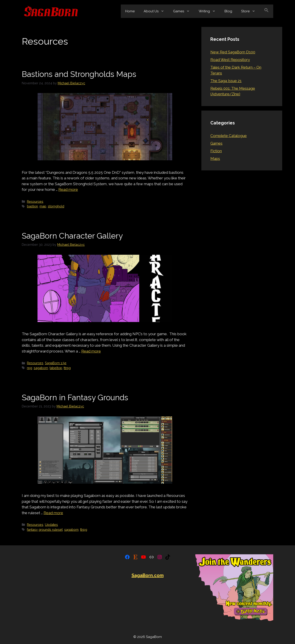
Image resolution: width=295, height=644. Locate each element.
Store (250, 11)
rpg (30, 368)
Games (184, 11)
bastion (32, 206)
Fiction (216, 151)
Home (130, 11)
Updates (51, 525)
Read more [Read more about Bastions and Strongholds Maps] (68, 189)
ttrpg (67, 368)
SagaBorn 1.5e (56, 363)
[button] (266, 11)
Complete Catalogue (229, 136)
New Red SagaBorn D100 (233, 52)
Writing (209, 11)
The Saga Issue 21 (226, 81)
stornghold (56, 206)
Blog (228, 11)
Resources (35, 201)
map (43, 206)
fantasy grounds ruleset (45, 530)
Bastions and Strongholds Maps (79, 74)
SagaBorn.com (148, 575)
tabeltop (56, 368)
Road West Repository (230, 60)
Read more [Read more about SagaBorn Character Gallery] (91, 351)
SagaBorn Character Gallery (72, 236)
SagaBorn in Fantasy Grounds (75, 397)
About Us (156, 11)
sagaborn (41, 368)
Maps (215, 159)
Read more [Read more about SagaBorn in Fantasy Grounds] (53, 513)
